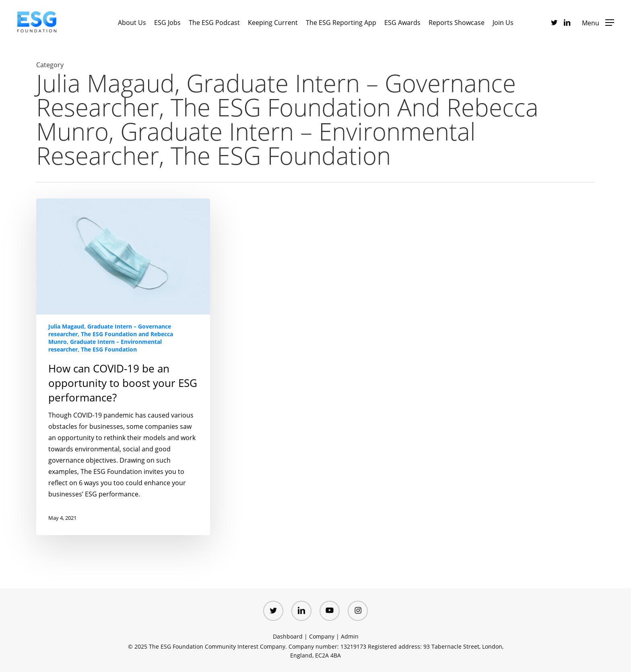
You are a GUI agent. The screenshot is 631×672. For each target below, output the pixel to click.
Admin (350, 636)
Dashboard (288, 636)
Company (322, 636)
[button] (598, 22)
